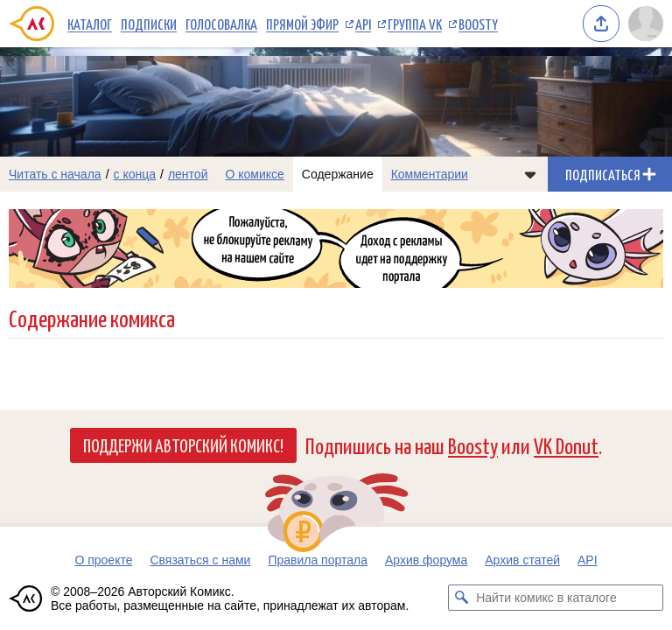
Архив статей (522, 560)
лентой (188, 174)
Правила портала (318, 560)
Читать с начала (55, 174)
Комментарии (430, 174)
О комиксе (254, 174)
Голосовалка (221, 24)
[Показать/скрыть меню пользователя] (646, 24)
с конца (135, 174)
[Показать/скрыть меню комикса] (530, 174)
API (363, 24)
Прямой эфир (302, 24)
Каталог (90, 24)
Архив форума (426, 560)
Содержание (338, 174)
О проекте (103, 560)
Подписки (149, 24)
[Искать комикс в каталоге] (461, 598)
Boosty (478, 24)
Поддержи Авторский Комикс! (183, 444)
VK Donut (566, 445)
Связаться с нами (200, 560)
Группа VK (415, 24)
